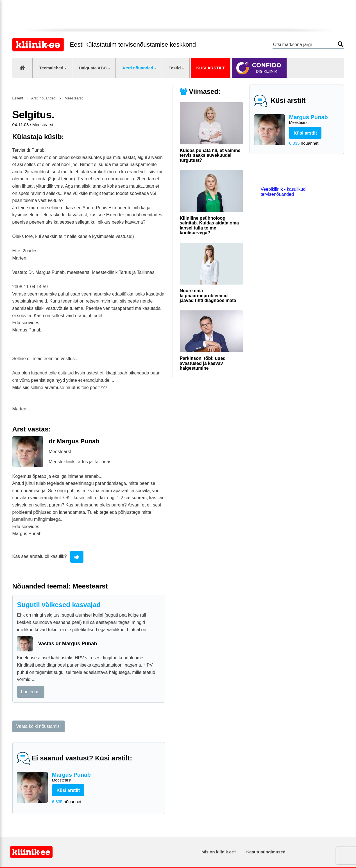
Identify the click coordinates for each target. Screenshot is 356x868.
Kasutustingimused (266, 852)
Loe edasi (31, 692)
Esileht (18, 98)
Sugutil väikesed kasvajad (59, 605)
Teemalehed (51, 68)
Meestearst (73, 98)
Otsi (340, 44)
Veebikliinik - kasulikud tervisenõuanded (283, 192)
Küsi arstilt (210, 68)
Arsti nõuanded (138, 68)
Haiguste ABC (93, 68)
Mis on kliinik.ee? (219, 852)
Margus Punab (314, 120)
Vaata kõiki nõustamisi (38, 726)
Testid (175, 68)
